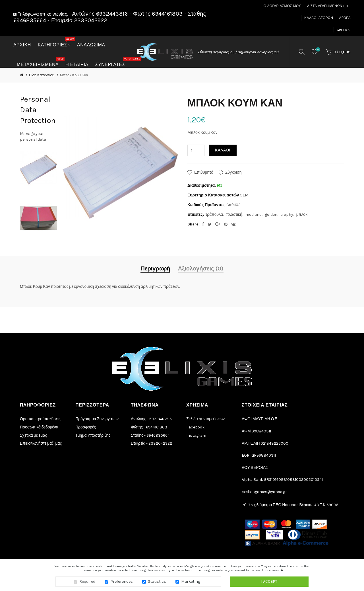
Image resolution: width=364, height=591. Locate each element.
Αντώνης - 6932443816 (151, 419)
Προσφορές (86, 427)
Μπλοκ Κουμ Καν (74, 75)
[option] (38, 168)
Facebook (195, 427)
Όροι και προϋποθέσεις (40, 419)
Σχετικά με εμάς (33, 435)
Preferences (122, 582)
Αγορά (345, 18)
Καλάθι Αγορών (319, 18)
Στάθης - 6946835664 (150, 435)
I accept (269, 582)
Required (87, 582)
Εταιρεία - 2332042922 (151, 443)
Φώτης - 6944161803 (149, 427)
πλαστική (234, 215)
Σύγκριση (233, 172)
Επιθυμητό (204, 172)
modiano (254, 215)
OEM (244, 195)
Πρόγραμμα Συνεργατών (97, 419)
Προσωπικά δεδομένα (39, 427)
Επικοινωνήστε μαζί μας (41, 443)
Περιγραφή (155, 269)
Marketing (191, 582)
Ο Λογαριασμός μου (282, 6)
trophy (287, 215)
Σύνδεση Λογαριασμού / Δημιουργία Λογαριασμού (238, 52)
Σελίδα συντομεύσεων (205, 419)
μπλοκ (302, 215)
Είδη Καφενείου (42, 75)
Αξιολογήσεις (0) (201, 269)
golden (271, 215)
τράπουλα (214, 215)
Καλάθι (223, 150)
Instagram (196, 435)
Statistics (157, 582)
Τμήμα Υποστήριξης (93, 435)
